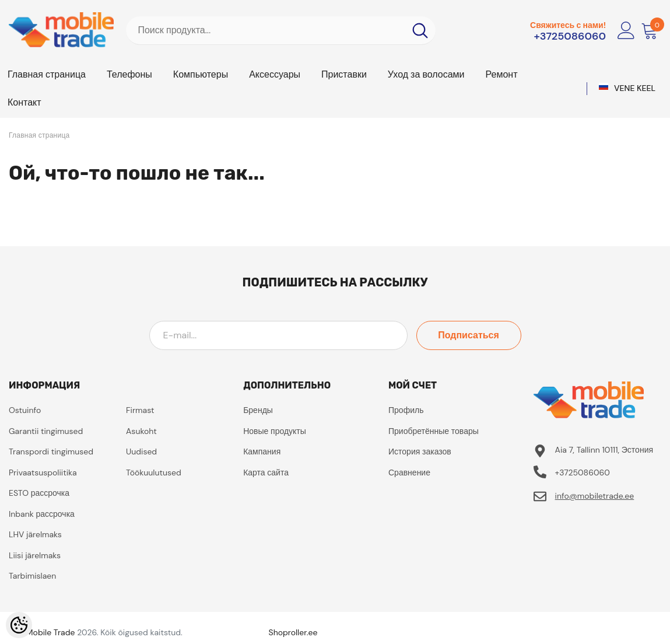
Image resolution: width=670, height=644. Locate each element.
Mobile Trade (51, 632)
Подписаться (469, 335)
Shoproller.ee (293, 632)
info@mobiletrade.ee (595, 496)
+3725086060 (570, 36)
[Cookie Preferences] (19, 625)
